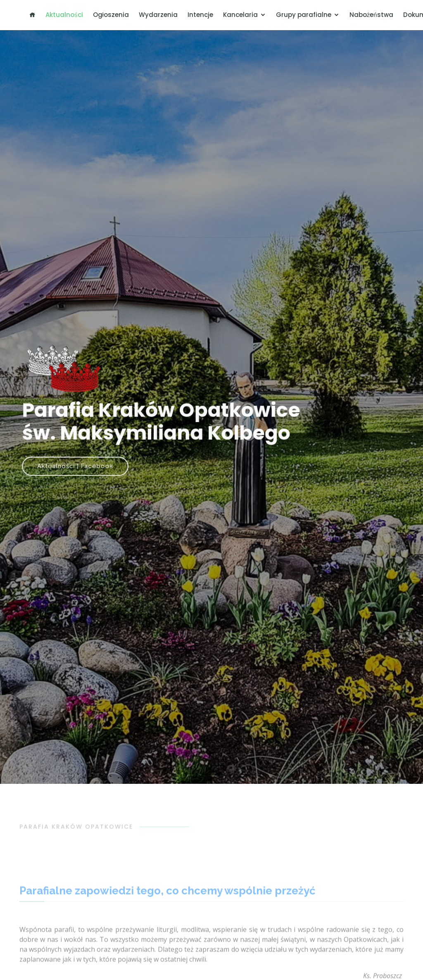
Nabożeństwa (371, 15)
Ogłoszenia (111, 15)
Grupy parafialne (304, 15)
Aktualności (64, 15)
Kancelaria (240, 15)
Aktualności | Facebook (77, 465)
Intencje (200, 15)
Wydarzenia (158, 15)
